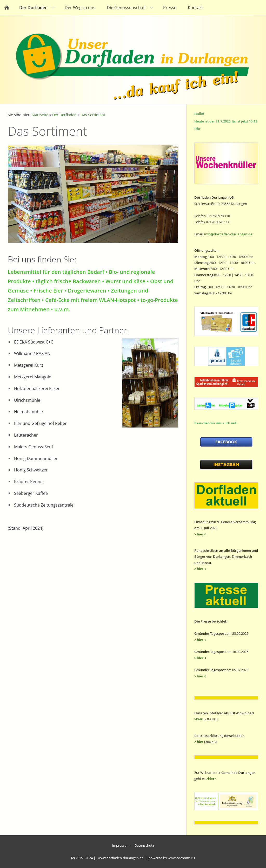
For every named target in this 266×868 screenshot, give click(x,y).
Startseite (40, 115)
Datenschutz (144, 845)
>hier (198, 719)
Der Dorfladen (64, 115)
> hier (199, 742)
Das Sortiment (93, 115)
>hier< (211, 779)
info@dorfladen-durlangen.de (228, 234)
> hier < (200, 534)
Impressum (121, 845)
